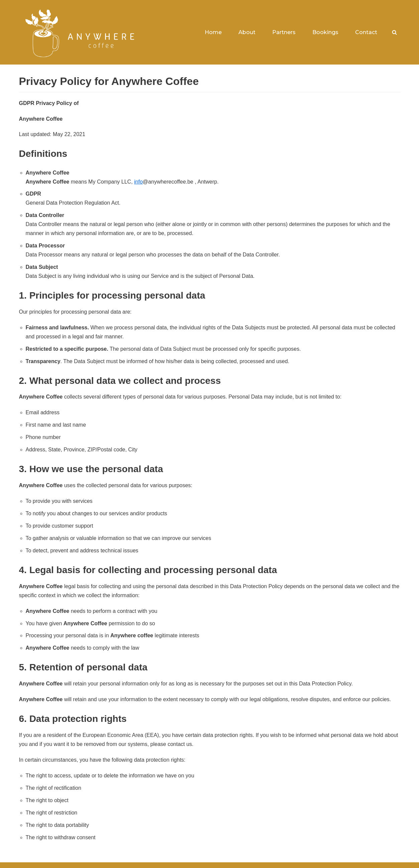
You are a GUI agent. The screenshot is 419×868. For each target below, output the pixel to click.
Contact (366, 32)
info (138, 182)
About (247, 32)
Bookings (325, 32)
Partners (284, 32)
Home (213, 32)
